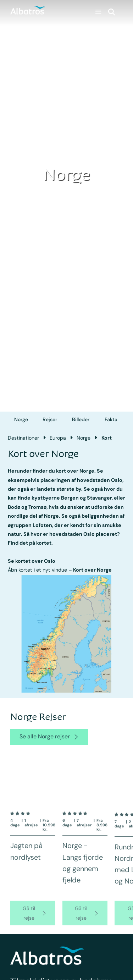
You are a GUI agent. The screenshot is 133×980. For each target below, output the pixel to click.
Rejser (50, 419)
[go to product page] (33, 919)
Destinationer (23, 438)
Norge (21, 419)
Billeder (81, 419)
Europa (58, 438)
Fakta (111, 419)
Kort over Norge (92, 570)
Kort (107, 438)
